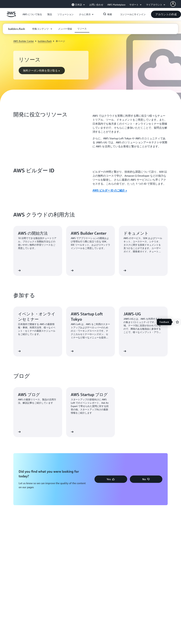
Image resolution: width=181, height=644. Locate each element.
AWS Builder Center (24, 41)
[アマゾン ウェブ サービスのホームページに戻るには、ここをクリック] (11, 16)
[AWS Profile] (173, 4)
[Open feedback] (177, 322)
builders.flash (45, 41)
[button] (32, 14)
